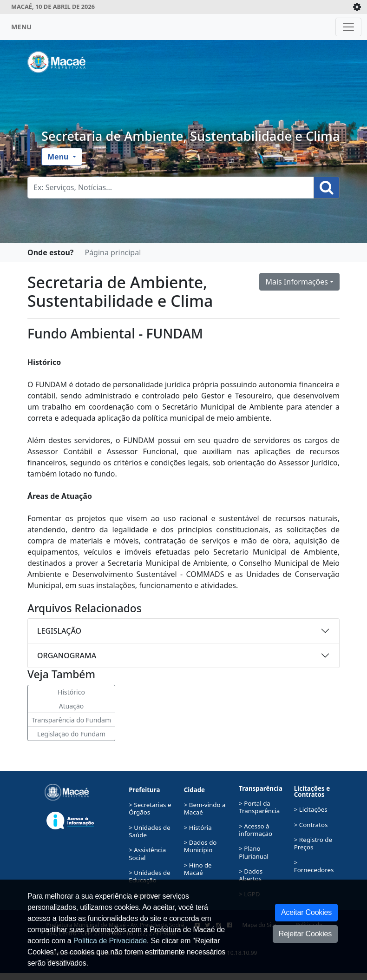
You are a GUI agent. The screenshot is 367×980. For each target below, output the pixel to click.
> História (198, 828)
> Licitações (311, 809)
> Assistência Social (147, 854)
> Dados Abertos (251, 875)
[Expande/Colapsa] (357, 7)
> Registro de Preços (313, 843)
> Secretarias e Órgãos (150, 808)
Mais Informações (297, 282)
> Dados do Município (200, 846)
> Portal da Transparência (259, 807)
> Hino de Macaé (198, 869)
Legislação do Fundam (71, 734)
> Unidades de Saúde (149, 831)
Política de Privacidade (110, 941)
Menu (59, 157)
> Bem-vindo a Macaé (205, 808)
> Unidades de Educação (149, 876)
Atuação (72, 706)
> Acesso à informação (256, 830)
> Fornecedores (314, 866)
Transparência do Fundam (71, 720)
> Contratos (311, 825)
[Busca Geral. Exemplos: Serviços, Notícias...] (171, 188)
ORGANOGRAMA (67, 656)
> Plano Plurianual (254, 852)
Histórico (71, 692)
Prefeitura (144, 790)
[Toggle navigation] (348, 27)
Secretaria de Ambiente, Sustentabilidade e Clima (191, 136)
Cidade (194, 790)
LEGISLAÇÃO (59, 631)
